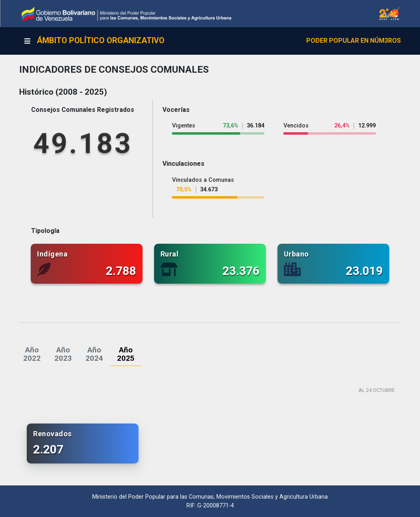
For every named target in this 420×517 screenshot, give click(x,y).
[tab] (32, 354)
